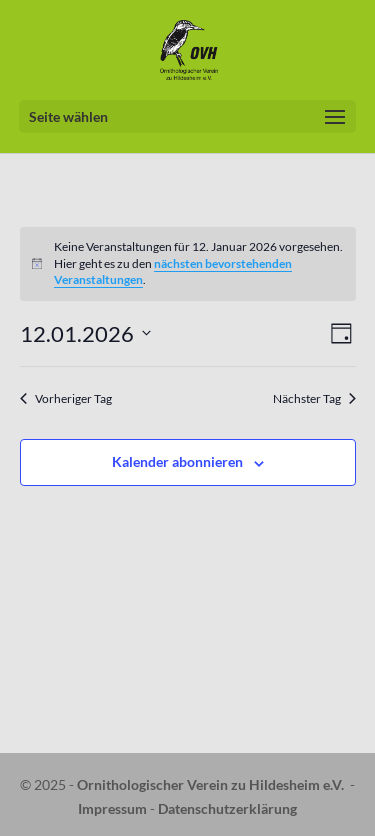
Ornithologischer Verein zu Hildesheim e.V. (210, 784)
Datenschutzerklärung (227, 808)
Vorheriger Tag (66, 398)
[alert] (188, 264)
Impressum (112, 808)
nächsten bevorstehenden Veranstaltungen (173, 272)
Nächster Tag (314, 398)
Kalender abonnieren (177, 461)
